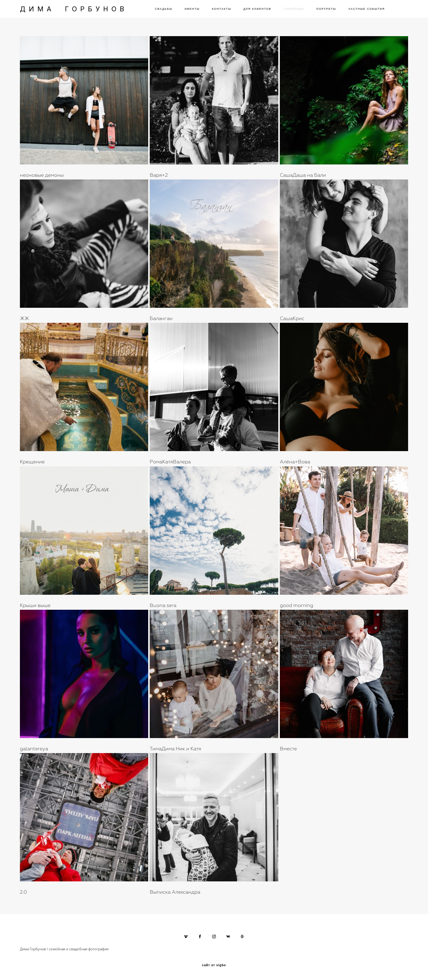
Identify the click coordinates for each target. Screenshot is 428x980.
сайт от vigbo (214, 965)
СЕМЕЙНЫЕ (294, 9)
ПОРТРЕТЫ (326, 9)
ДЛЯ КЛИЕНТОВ (257, 9)
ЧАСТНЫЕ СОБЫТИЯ (367, 9)
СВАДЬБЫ (164, 9)
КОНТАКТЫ (222, 9)
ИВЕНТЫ (192, 9)
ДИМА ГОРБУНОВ (74, 9)
